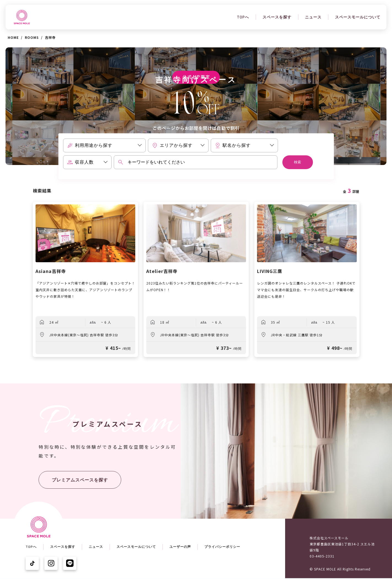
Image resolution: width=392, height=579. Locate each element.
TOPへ (243, 17)
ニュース (313, 17)
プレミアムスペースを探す (80, 480)
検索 (298, 162)
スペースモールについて (358, 17)
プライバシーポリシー (222, 547)
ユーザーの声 (180, 547)
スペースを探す (277, 17)
